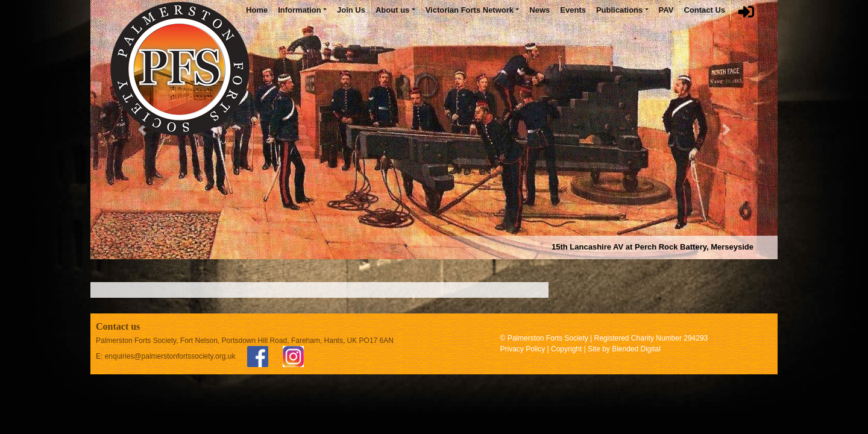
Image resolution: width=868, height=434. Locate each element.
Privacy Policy (523, 349)
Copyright (566, 349)
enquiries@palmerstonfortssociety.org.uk (170, 356)
